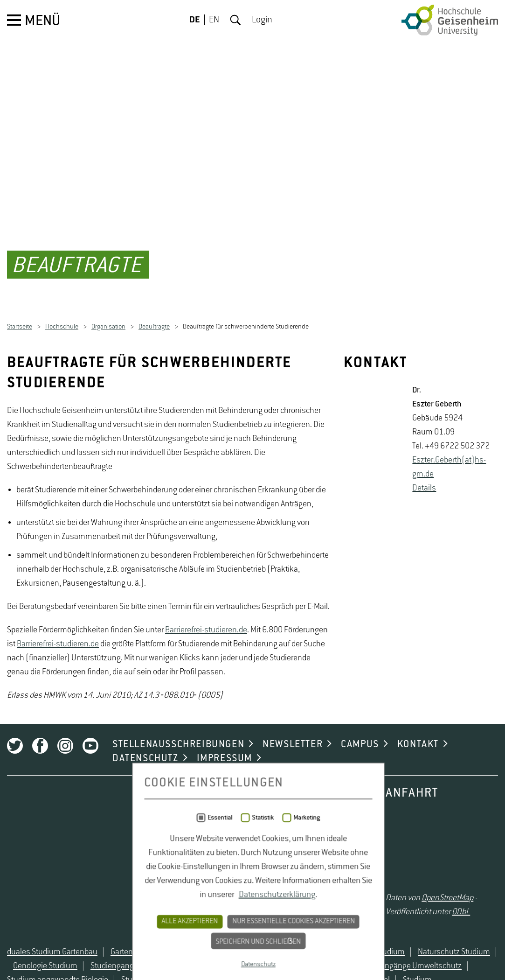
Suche (235, 20)
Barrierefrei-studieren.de (206, 858)
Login (262, 20)
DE (195, 20)
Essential (214, 971)
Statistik (257, 971)
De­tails (424, 717)
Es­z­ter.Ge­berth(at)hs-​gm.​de (449, 696)
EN (214, 20)
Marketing (301, 971)
